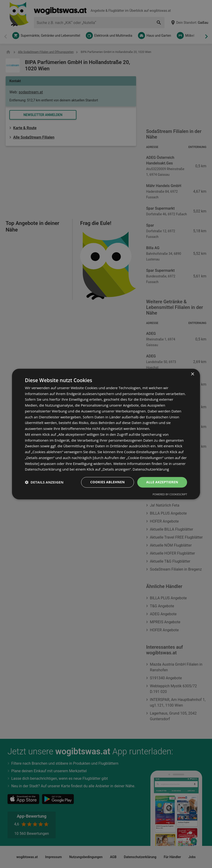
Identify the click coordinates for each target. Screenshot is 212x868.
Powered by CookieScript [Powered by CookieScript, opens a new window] (170, 494)
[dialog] (106, 434)
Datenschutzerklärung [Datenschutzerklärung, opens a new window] (151, 469)
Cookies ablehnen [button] (108, 482)
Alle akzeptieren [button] (162, 482)
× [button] (192, 374)
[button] (44, 482)
